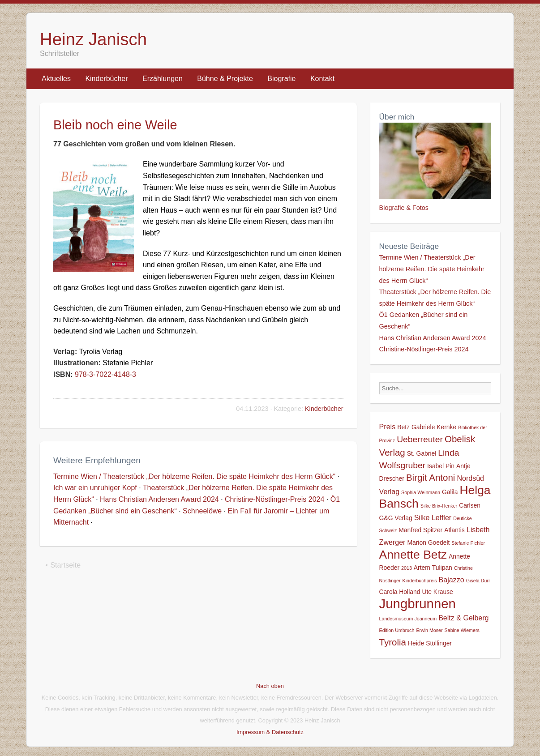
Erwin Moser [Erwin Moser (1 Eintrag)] (429, 630)
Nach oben (270, 686)
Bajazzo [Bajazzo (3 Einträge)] (452, 580)
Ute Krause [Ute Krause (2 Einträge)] (437, 592)
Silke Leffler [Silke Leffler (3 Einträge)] (433, 517)
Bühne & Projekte (225, 79)
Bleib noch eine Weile (115, 125)
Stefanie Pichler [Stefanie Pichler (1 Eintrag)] (468, 543)
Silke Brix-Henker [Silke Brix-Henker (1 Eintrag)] (439, 506)
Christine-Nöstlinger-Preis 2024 (274, 499)
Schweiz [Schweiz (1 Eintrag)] (388, 530)
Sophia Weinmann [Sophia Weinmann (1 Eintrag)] (421, 492)
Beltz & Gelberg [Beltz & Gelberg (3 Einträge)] (463, 618)
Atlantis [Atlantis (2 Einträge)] (454, 530)
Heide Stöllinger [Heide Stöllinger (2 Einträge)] (430, 643)
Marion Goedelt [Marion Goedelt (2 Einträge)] (428, 542)
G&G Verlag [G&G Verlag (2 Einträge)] (396, 518)
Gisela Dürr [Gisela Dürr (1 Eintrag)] (478, 581)
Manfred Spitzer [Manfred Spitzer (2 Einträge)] (420, 530)
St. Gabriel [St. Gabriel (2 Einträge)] (422, 453)
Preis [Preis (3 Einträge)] (388, 427)
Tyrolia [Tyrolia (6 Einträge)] (393, 642)
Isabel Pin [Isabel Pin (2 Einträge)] (441, 466)
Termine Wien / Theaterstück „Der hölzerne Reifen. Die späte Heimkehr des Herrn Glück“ (194, 476)
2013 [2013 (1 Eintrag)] (407, 568)
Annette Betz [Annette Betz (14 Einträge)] (413, 555)
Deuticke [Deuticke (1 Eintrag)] (462, 518)
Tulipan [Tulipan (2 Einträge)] (442, 568)
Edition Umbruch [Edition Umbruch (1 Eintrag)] (397, 630)
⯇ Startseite (62, 565)
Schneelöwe (202, 511)
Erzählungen (163, 79)
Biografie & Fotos (404, 208)
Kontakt (322, 79)
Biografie (281, 79)
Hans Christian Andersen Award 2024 (159, 499)
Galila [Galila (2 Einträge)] (450, 492)
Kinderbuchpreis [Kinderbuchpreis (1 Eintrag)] (420, 581)
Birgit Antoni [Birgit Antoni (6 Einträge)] (431, 477)
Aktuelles (56, 79)
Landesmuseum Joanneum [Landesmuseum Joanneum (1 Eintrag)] (408, 619)
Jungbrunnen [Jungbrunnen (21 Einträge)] (418, 604)
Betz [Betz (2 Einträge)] (403, 427)
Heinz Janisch (93, 39)
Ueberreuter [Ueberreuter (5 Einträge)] (420, 439)
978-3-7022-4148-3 (105, 374)
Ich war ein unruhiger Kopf (95, 488)
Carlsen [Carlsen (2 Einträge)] (470, 505)
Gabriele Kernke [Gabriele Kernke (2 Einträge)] (434, 427)
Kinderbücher (106, 79)
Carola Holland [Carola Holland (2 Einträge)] (400, 592)
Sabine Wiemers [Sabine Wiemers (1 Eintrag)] (462, 630)
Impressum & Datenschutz (270, 732)
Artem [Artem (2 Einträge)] (422, 568)
